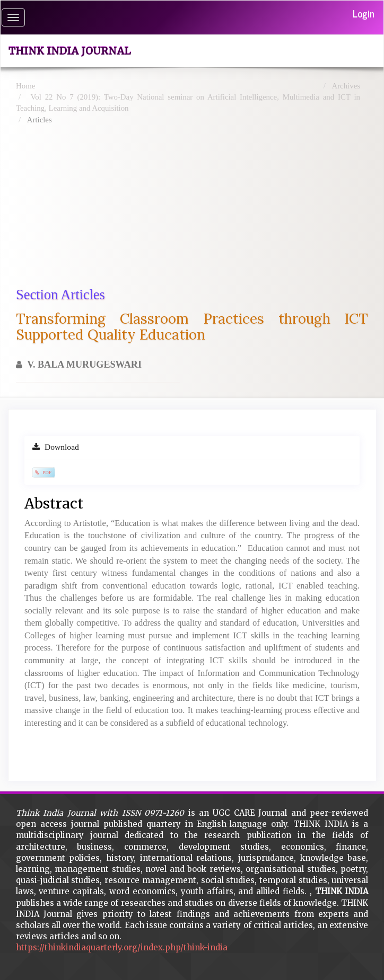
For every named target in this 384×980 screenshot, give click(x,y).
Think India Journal (70, 51)
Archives (346, 86)
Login (364, 13)
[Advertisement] (200, 206)
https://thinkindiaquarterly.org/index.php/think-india (122, 947)
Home (25, 86)
